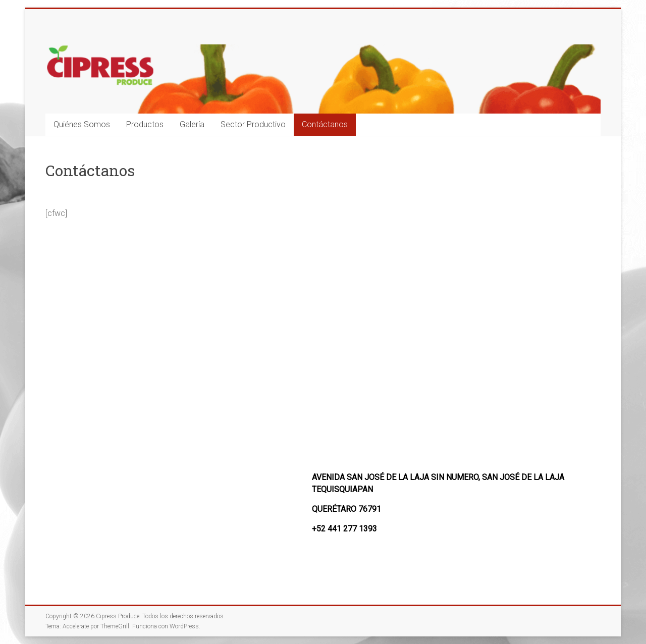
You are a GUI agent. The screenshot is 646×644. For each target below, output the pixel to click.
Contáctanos (325, 124)
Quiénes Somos (82, 124)
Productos (145, 124)
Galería (192, 124)
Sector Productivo (253, 124)
